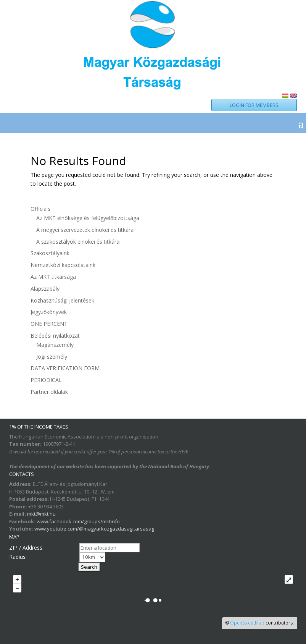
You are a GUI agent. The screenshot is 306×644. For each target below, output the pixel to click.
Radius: (18, 557)
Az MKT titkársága (53, 277)
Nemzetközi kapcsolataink (63, 265)
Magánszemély (55, 345)
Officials (40, 209)
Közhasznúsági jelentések (62, 300)
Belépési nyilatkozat (55, 336)
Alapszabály (45, 289)
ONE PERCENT (49, 324)
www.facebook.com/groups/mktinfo (78, 521)
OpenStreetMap (247, 623)
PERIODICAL (46, 380)
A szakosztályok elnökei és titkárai (78, 242)
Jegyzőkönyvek (49, 312)
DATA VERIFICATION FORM (65, 368)
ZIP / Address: (26, 548)
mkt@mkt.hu (41, 514)
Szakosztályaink (50, 253)
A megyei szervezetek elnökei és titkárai (85, 230)
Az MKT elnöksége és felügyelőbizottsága (88, 218)
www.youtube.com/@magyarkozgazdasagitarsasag (94, 529)
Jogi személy (52, 357)
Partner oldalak (49, 392)
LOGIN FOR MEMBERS (254, 105)
